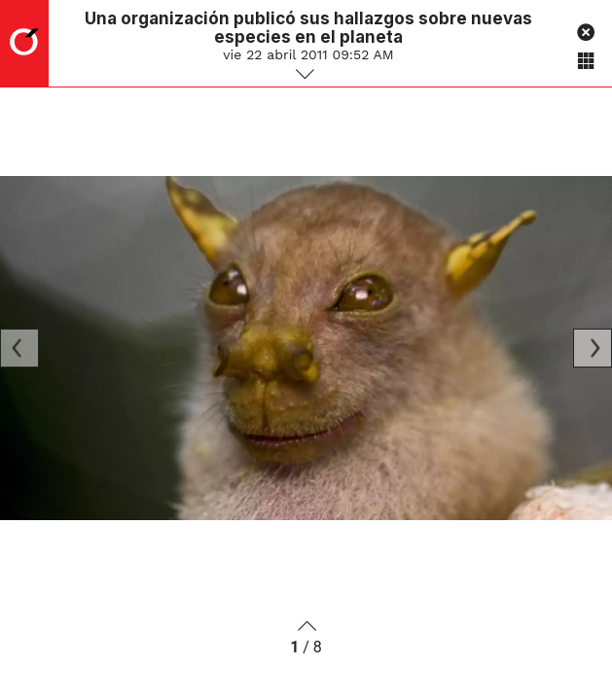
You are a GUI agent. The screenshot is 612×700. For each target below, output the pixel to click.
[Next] (593, 348)
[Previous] (19, 348)
